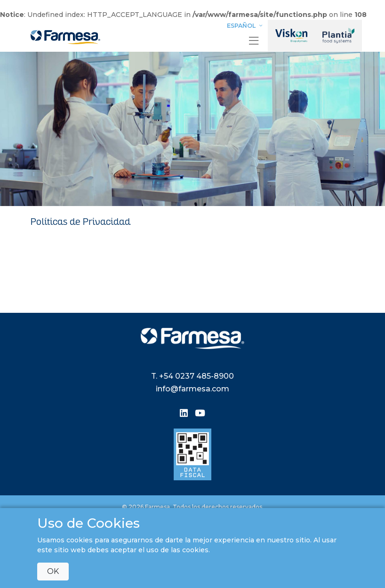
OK (53, 571)
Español (246, 26)
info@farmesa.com (192, 389)
